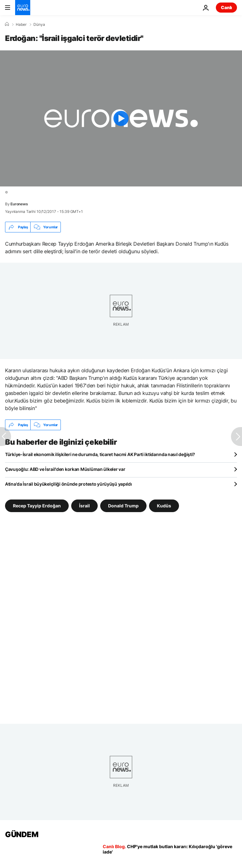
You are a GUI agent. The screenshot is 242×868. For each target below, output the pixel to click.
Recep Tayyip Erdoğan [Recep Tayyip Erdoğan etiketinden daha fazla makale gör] (37, 506)
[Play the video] (121, 118)
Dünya (39, 25)
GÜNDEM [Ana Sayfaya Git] (22, 834)
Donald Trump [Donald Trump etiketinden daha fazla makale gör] (123, 506)
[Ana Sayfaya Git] (23, 8)
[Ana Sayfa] (7, 24)
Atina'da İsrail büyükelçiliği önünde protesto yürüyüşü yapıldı (69, 484)
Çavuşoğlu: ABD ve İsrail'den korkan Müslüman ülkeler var (65, 469)
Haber (21, 25)
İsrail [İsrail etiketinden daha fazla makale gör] (84, 506)
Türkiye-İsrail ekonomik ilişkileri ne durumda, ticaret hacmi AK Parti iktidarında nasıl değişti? (100, 454)
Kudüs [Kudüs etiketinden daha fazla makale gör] (164, 506)
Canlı (226, 7)
